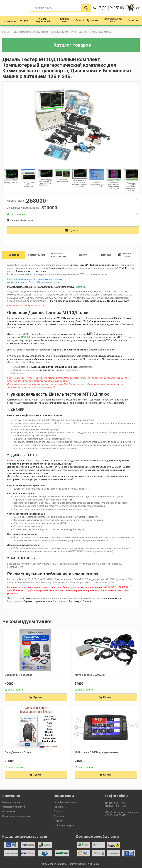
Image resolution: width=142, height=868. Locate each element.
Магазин (7, 32)
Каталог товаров (11, 802)
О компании (9, 811)
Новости (58, 821)
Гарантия (59, 807)
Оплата (58, 811)
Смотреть (81, 287)
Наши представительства (16, 816)
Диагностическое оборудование (31, 32)
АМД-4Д (25, 337)
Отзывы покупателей (14, 807)
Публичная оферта (64, 825)
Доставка (59, 816)
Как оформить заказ (65, 802)
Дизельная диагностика (64, 32)
